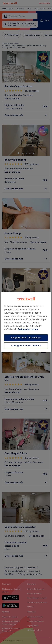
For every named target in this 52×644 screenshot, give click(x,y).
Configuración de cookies (26, 346)
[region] (26, 322)
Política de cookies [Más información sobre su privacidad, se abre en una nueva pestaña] (28, 329)
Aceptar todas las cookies (26, 338)
